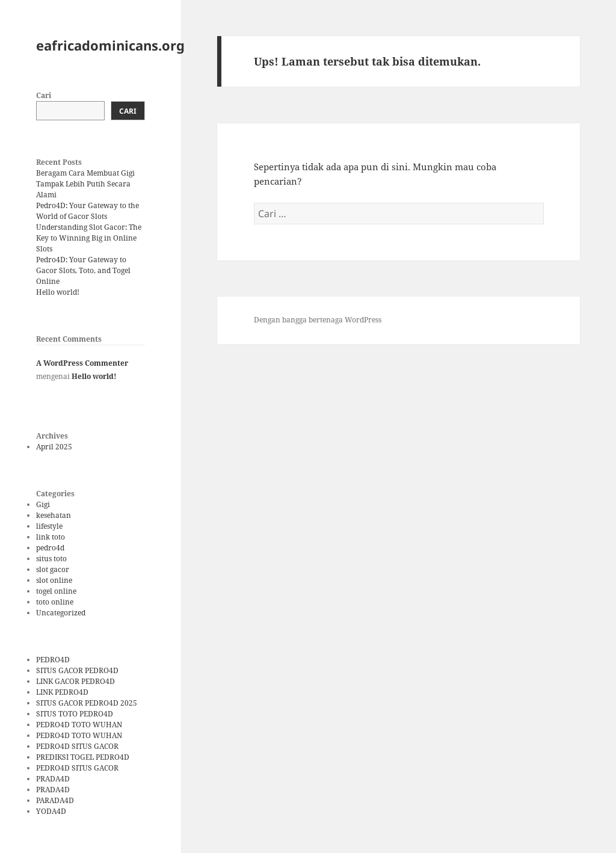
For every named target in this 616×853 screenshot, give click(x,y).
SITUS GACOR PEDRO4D (77, 670)
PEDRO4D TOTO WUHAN (79, 725)
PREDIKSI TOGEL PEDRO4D (83, 757)
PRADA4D (53, 779)
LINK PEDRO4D (62, 692)
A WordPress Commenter (82, 363)
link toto (51, 537)
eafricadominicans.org (110, 45)
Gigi (43, 504)
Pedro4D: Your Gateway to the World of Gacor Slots (88, 211)
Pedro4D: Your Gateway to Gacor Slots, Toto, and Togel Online (83, 270)
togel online (56, 591)
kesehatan (54, 515)
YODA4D (51, 811)
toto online (55, 602)
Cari (44, 95)
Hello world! (58, 292)
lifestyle (49, 526)
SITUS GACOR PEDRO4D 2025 (87, 703)
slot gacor (53, 569)
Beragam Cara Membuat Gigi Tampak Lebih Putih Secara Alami (85, 184)
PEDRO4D (53, 660)
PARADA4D (55, 800)
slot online (54, 580)
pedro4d (50, 548)
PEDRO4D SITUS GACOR (77, 746)
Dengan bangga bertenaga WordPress (318, 320)
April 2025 (54, 447)
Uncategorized (61, 613)
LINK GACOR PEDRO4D (75, 681)
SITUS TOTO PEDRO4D (75, 714)
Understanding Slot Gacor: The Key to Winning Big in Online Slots (89, 238)
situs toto (51, 559)
